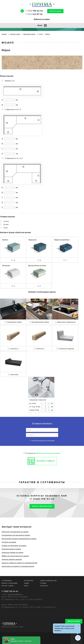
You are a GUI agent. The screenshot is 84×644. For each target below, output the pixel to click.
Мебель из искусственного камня (15, 556)
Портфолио (29, 581)
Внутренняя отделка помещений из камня (19, 539)
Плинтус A (14, 349)
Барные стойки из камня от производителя (19, 563)
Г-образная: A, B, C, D (13, 109)
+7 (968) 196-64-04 (42, 499)
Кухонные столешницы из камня (15, 532)
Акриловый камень (29, 34)
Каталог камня (15, 34)
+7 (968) (34, 11)
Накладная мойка (14, 322)
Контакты (44, 586)
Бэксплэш (14, 375)
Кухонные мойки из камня (12, 553)
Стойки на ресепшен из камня (14, 546)
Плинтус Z (40, 349)
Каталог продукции (10, 583)
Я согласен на (42, 453)
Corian (41, 34)
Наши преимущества (48, 581)
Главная (4, 34)
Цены (26, 586)
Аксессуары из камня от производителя (18, 566)
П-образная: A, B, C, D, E (14, 158)
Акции (27, 583)
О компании (7, 581)
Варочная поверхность (67, 322)
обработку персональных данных (48, 453)
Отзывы (43, 583)
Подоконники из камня (11, 549)
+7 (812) (34, 14)
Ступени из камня (9, 542)
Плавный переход (66, 349)
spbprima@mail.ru (15, 594)
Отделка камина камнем (12, 559)
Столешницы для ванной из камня (16, 535)
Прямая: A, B (10, 81)
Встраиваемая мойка (40, 322)
